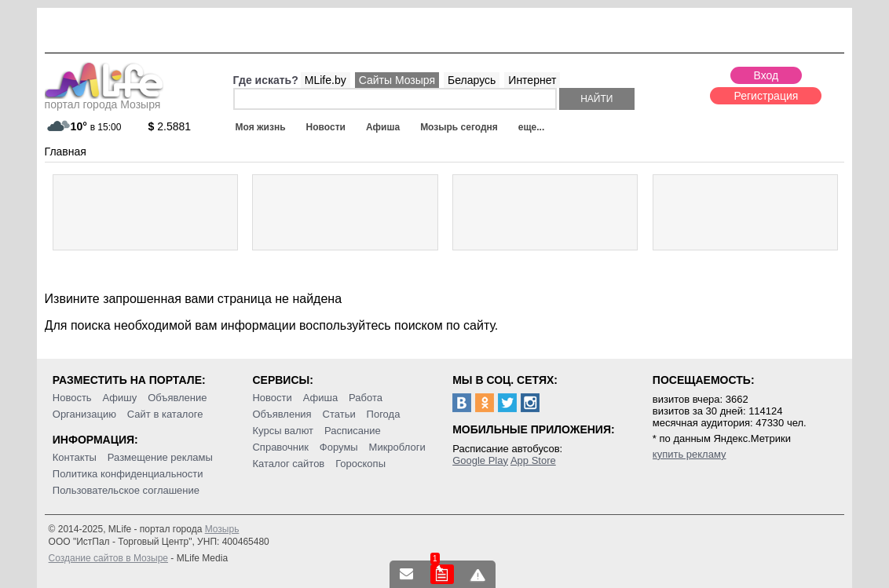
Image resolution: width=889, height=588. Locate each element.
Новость (72, 398)
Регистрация (766, 96)
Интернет (532, 80)
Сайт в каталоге (165, 414)
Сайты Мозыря (397, 80)
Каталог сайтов (288, 464)
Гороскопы (360, 464)
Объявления (282, 414)
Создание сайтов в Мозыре (108, 558)
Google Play (480, 460)
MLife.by (326, 80)
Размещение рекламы (160, 457)
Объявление (177, 398)
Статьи (339, 414)
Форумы (339, 447)
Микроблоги (397, 447)
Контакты (75, 457)
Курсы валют (283, 431)
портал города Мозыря (104, 100)
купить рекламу (690, 454)
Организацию (84, 414)
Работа (366, 398)
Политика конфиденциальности (128, 474)
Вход (766, 75)
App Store (533, 460)
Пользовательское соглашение (126, 490)
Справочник (280, 447)
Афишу (120, 398)
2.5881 (170, 126)
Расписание (353, 431)
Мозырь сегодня (459, 127)
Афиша (383, 127)
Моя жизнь (261, 127)
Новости (326, 127)
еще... (531, 127)
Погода (384, 414)
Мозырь (222, 529)
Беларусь (472, 80)
